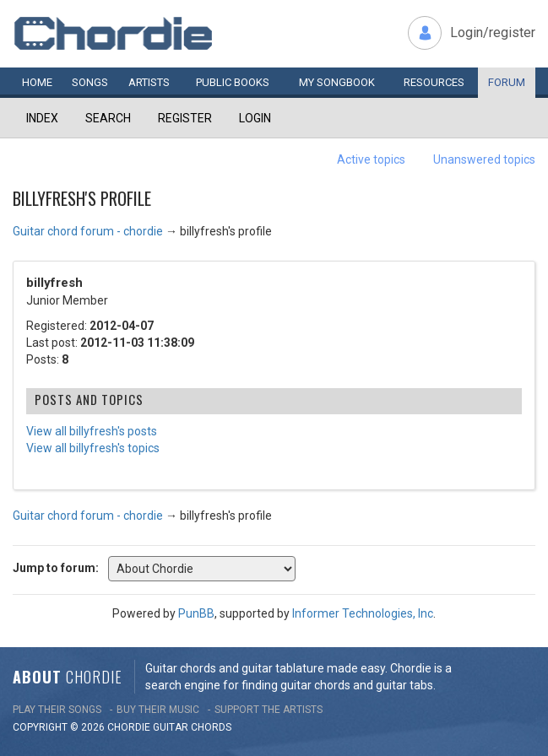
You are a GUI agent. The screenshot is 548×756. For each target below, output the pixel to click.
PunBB (196, 613)
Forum (507, 82)
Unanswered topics (484, 159)
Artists (149, 82)
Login (255, 118)
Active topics (371, 159)
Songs (90, 82)
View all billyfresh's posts (92, 431)
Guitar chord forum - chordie (88, 231)
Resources (434, 82)
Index (42, 118)
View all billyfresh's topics (93, 448)
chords (211, 727)
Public (233, 82)
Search (108, 118)
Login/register (493, 32)
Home (37, 82)
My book (337, 82)
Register (185, 118)
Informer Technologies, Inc (363, 613)
